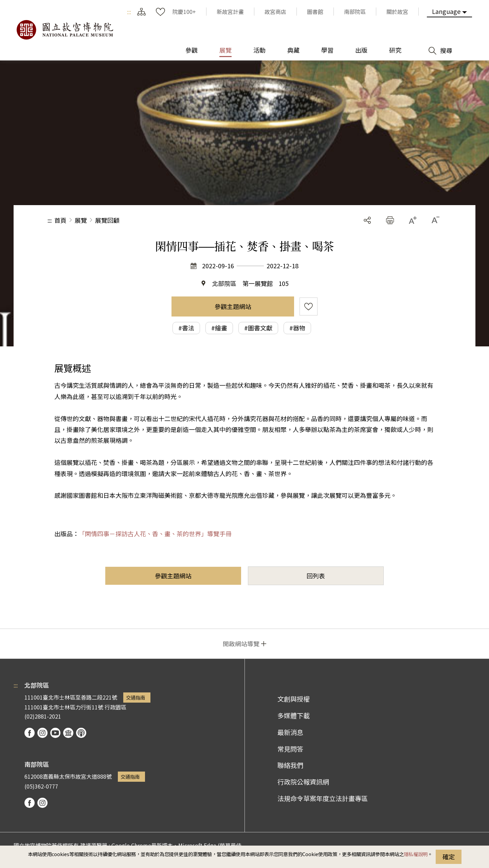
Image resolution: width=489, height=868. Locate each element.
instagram (42, 733)
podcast (81, 733)
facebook (30, 733)
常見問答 (290, 749)
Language (446, 11)
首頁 (60, 220)
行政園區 (115, 707)
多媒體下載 (294, 716)
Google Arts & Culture (68, 733)
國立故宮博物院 (65, 30)
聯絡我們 (290, 765)
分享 (367, 220)
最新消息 (290, 732)
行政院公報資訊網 (303, 782)
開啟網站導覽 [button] (241, 644)
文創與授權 (294, 699)
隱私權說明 (416, 854)
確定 (449, 856)
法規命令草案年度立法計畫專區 (323, 798)
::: (129, 12)
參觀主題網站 (233, 306)
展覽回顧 (107, 220)
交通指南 (135, 697)
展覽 (81, 220)
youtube (55, 733)
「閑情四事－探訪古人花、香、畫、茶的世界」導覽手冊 (155, 534)
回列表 (316, 576)
